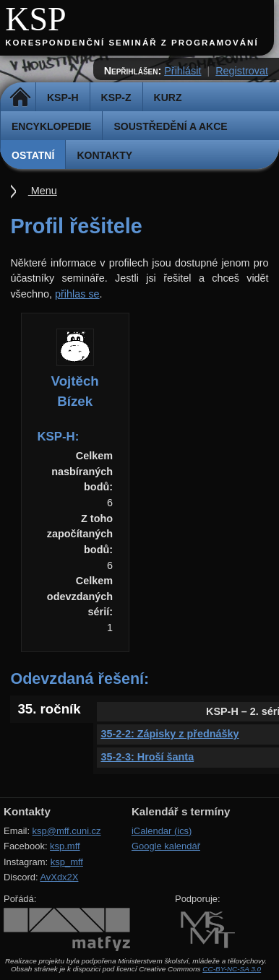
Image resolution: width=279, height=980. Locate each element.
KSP (36, 19)
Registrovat (242, 71)
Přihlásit (183, 71)
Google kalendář (166, 846)
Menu (43, 191)
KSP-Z (116, 97)
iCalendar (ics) (162, 831)
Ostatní (33, 155)
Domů (20, 97)
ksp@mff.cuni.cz (67, 831)
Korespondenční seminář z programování (132, 43)
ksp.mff (65, 846)
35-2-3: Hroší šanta (147, 757)
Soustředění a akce (170, 126)
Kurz (168, 97)
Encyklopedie (51, 126)
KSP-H (63, 97)
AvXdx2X (59, 877)
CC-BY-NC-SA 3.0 (232, 969)
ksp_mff (67, 862)
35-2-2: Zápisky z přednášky (169, 734)
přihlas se (77, 294)
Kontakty (104, 155)
